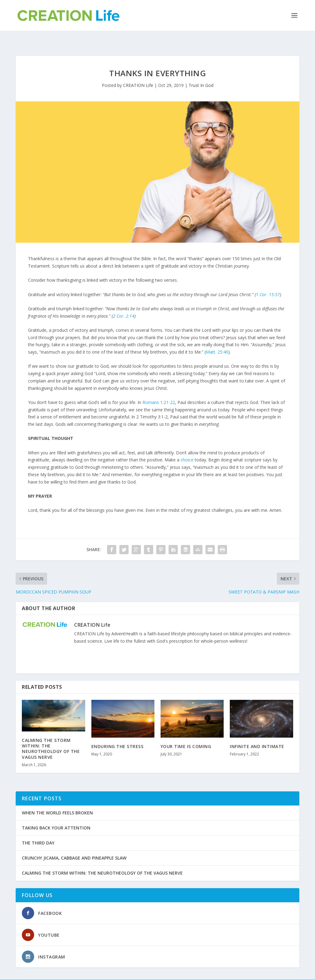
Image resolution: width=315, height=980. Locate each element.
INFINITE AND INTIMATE (257, 733)
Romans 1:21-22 (159, 389)
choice (187, 447)
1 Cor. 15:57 (268, 282)
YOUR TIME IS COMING (186, 733)
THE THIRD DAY (38, 830)
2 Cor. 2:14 (124, 303)
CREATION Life (138, 72)
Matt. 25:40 (217, 339)
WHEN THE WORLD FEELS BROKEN (57, 800)
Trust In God (201, 72)
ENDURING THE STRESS (118, 733)
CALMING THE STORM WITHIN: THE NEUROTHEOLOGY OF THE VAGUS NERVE (51, 736)
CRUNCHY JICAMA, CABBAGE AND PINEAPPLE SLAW (74, 845)
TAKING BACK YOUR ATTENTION (56, 815)
